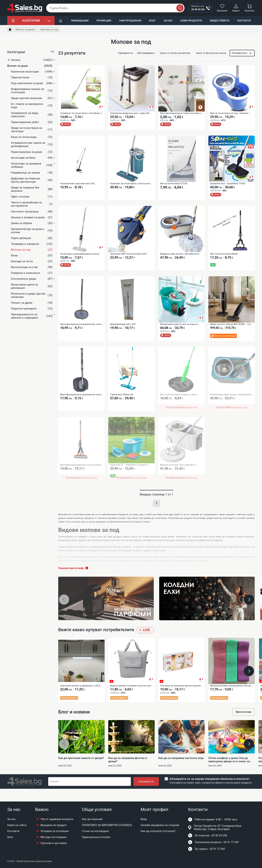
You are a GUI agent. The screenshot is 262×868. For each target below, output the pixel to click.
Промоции (104, 21)
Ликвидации (80, 21)
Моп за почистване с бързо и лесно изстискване (178, 402)
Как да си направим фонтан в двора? (128, 772)
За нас (168, 21)
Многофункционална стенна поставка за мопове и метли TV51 (181, 113)
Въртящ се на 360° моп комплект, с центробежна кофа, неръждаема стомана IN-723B (178, 474)
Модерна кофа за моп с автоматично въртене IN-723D (180, 258)
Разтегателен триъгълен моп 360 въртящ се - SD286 (77, 186)
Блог (152, 21)
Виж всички (244, 725)
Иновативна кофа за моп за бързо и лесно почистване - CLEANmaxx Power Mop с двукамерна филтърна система (180, 330)
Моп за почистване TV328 (174, 185)
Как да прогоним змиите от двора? (81, 771)
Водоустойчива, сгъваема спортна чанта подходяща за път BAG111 (131, 697)
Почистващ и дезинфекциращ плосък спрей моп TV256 (80, 258)
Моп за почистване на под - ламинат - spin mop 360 (230, 113)
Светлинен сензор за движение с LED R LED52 (80, 697)
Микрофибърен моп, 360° (123, 330)
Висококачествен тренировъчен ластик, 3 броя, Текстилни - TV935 (231, 697)
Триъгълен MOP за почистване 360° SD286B (128, 258)
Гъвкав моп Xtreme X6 (122, 402)
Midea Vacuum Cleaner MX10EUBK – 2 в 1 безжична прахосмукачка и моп (231, 330)
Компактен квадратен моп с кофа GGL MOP (130, 113)
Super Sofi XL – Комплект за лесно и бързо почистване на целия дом (129, 474)
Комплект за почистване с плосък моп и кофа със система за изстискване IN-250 (131, 186)
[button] (31, 53)
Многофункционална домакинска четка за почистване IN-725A (81, 330)
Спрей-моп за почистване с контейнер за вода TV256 (81, 113)
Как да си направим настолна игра (181, 771)
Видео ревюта (220, 21)
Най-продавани (130, 21)
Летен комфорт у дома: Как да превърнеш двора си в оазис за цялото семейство (229, 772)
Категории (31, 21)
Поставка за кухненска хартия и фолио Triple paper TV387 (180, 697)
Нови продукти (191, 21)
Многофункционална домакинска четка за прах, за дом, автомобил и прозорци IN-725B (81, 402)
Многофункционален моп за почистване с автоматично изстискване (81, 474)
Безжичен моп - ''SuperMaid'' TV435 (228, 185)
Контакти (244, 21)
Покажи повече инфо (74, 579)
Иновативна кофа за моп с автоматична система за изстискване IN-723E (231, 402)
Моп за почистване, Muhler (224, 258)
